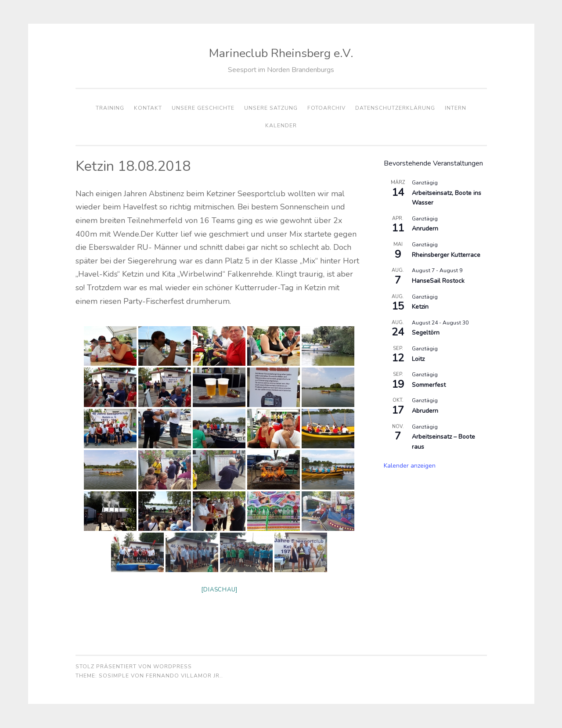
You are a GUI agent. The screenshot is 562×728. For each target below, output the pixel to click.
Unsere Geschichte (203, 108)
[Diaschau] (220, 590)
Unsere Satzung (271, 108)
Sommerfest (429, 385)
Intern (456, 108)
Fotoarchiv (326, 108)
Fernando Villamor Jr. (184, 676)
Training (110, 108)
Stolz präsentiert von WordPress (134, 667)
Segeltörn (426, 333)
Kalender (281, 126)
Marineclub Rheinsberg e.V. (281, 53)
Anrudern (425, 229)
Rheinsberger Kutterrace (446, 255)
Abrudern (425, 411)
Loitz (418, 359)
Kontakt (148, 108)
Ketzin (420, 307)
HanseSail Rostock (438, 281)
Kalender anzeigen (410, 466)
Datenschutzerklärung (395, 108)
